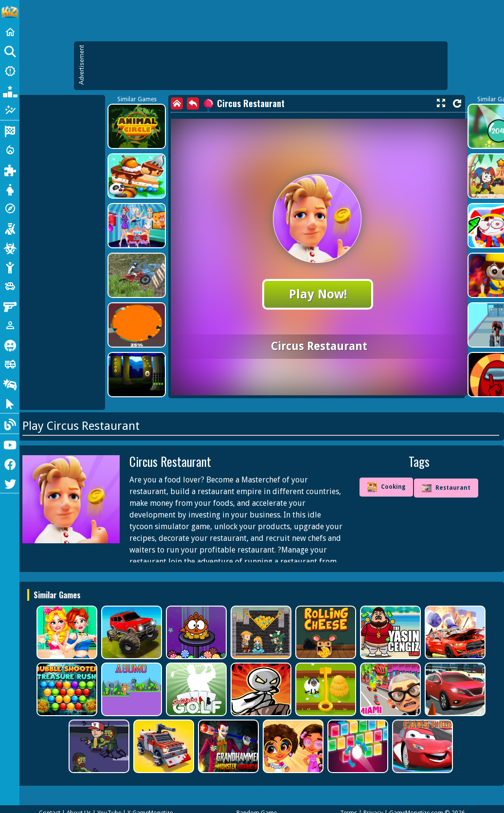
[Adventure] (10, 208)
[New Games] (10, 71)
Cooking (386, 487)
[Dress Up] (10, 189)
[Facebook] (10, 463)
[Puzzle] (10, 169)
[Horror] (10, 345)
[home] (177, 103)
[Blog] (10, 424)
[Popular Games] (10, 91)
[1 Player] (10, 325)
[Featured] (10, 110)
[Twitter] (10, 483)
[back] (193, 103)
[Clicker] (10, 403)
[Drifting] (10, 384)
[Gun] (10, 306)
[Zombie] (10, 247)
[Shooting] (10, 228)
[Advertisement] (266, 66)
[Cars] (10, 286)
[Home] (10, 32)
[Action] (10, 150)
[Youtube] (10, 444)
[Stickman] (10, 267)
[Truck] (10, 364)
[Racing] (10, 130)
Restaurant (446, 488)
